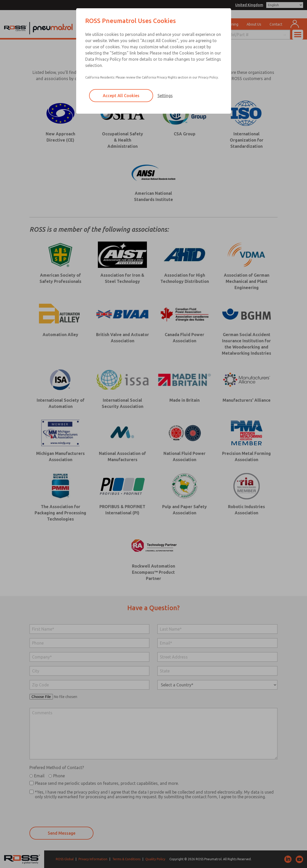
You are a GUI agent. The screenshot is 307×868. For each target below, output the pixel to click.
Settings (165, 96)
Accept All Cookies (121, 96)
